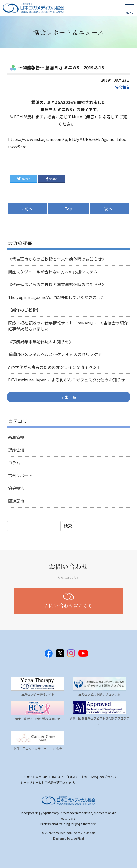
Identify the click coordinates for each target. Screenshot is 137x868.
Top (69, 209)
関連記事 (16, 501)
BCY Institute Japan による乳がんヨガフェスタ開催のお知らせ (67, 380)
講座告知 (16, 450)
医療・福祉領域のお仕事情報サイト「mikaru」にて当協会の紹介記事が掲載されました (68, 326)
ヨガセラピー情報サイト (38, 694)
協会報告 (123, 87)
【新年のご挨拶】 (24, 310)
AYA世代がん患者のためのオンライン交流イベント (55, 367)
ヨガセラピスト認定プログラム (99, 694)
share (52, 179)
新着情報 (16, 437)
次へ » (110, 209)
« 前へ (27, 209)
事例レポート (20, 475)
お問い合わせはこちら (68, 605)
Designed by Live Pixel (68, 838)
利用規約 (48, 782)
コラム (14, 463)
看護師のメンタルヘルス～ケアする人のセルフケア (55, 354)
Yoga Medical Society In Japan (74, 833)
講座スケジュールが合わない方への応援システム (53, 272)
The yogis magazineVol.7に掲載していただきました (57, 297)
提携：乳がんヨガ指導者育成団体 (38, 719)
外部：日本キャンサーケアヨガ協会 (38, 749)
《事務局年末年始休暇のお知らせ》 (41, 342)
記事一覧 (69, 397)
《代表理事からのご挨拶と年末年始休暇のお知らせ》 (57, 259)
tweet (23, 179)
